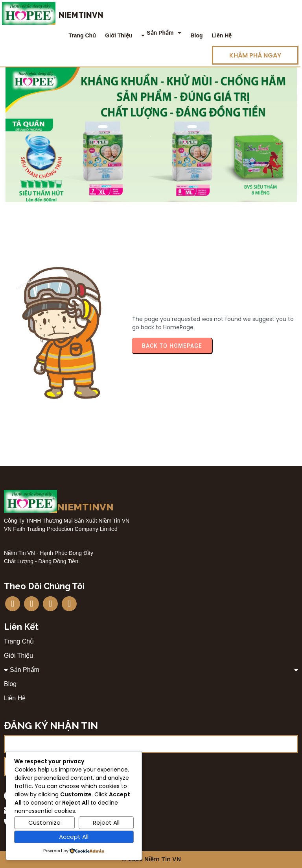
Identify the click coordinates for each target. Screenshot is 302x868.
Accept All (74, 837)
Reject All (106, 823)
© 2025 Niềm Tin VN (151, 860)
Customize (44, 823)
